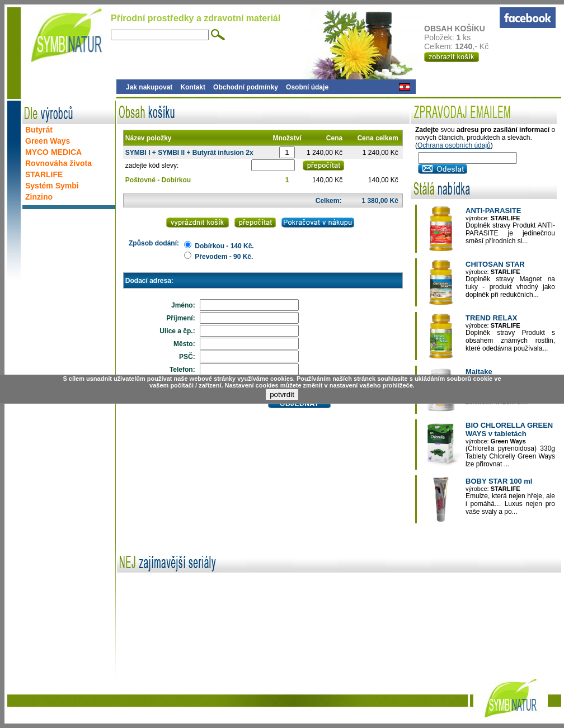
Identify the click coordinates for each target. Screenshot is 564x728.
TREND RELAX (491, 318)
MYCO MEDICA (53, 152)
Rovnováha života (58, 163)
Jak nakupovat (149, 87)
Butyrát (39, 130)
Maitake (479, 372)
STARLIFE (44, 174)
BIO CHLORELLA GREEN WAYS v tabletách (509, 429)
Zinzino (39, 197)
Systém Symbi (52, 186)
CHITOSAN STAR (495, 264)
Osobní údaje (307, 87)
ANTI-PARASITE (493, 211)
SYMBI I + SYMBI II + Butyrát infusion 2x (189, 153)
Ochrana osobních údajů (454, 145)
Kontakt (193, 87)
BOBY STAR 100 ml (499, 481)
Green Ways (48, 141)
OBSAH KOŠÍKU (461, 29)
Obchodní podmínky (246, 87)
